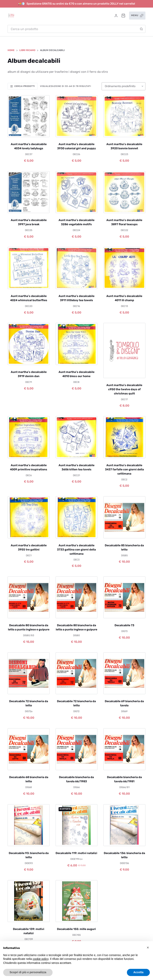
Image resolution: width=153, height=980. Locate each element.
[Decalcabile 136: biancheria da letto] (124, 825)
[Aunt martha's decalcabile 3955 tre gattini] (28, 517)
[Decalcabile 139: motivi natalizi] (28, 901)
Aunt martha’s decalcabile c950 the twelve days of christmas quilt (124, 389)
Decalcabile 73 (124, 625)
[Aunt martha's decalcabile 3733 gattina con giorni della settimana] (76, 517)
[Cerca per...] (72, 29)
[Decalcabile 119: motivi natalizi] (76, 825)
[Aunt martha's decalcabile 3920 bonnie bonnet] (124, 116)
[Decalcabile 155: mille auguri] (76, 901)
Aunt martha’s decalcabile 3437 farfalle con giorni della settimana (124, 469)
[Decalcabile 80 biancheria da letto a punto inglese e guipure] (28, 597)
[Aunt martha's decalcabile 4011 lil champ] (124, 268)
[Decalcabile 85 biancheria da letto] (124, 517)
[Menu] (137, 16)
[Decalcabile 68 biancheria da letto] (28, 749)
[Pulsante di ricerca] (141, 29)
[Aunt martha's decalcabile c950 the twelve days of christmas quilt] (124, 350)
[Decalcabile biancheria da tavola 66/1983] (76, 749)
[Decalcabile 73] (124, 597)
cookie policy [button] (41, 959)
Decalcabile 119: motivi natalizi (76, 853)
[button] (148, 948)
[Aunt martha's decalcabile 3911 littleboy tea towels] (76, 268)
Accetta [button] (138, 972)
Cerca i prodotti (23, 86)
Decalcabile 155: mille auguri (76, 929)
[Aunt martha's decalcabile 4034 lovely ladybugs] (28, 116)
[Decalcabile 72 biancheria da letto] (28, 673)
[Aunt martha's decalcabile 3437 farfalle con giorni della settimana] (124, 437)
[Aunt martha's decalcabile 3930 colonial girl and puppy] (76, 116)
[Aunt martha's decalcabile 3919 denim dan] (28, 344)
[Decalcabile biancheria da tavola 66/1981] (124, 749)
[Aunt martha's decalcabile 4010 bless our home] (76, 344)
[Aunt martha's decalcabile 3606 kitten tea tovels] (76, 437)
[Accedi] (116, 16)
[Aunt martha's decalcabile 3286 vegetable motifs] (76, 192)
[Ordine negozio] (124, 86)
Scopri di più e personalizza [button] (28, 972)
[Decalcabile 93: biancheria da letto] (28, 825)
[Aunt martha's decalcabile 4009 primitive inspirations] (28, 437)
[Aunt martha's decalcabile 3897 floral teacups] (124, 192)
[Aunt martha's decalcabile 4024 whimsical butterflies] (28, 268)
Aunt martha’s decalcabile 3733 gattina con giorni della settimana (76, 550)
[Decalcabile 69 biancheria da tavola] (124, 673)
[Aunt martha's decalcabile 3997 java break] (28, 192)
